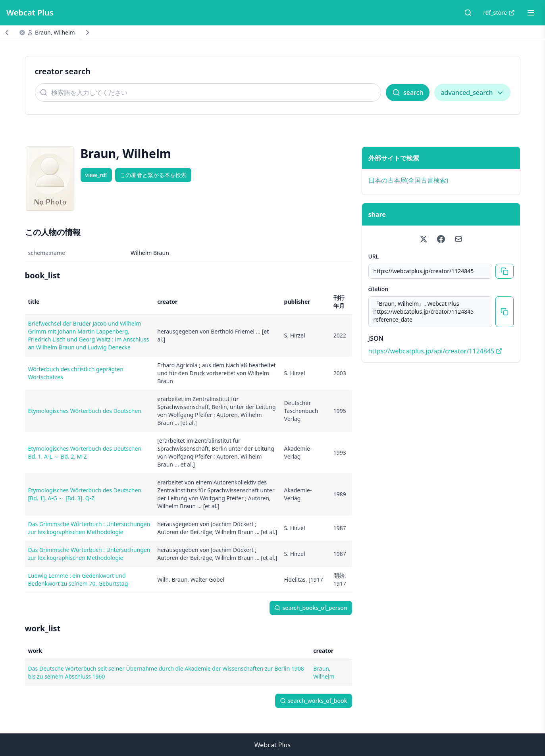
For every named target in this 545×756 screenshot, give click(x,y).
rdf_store (499, 13)
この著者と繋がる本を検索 (153, 175)
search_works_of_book (314, 701)
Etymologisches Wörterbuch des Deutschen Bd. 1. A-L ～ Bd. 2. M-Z (85, 452)
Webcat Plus (30, 13)
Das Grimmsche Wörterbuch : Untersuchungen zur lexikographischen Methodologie (89, 528)
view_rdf (96, 175)
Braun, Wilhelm (55, 32)
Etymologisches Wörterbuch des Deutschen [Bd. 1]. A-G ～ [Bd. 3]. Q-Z (85, 494)
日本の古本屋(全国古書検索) (408, 180)
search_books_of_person (311, 608)
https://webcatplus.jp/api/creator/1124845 (435, 351)
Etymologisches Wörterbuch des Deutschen (85, 411)
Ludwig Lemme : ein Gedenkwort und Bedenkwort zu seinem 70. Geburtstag (78, 580)
